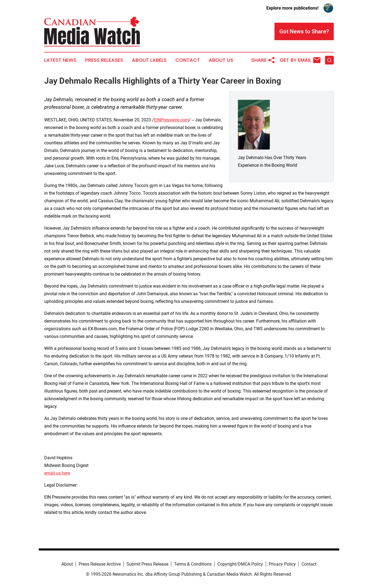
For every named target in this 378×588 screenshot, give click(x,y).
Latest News (60, 60)
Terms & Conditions (193, 564)
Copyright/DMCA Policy (240, 564)
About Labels (149, 60)
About (67, 564)
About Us (221, 60)
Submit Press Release (147, 564)
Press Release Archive (100, 564)
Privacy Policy (282, 564)
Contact (188, 60)
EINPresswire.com (171, 120)
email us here (57, 473)
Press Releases (104, 60)
